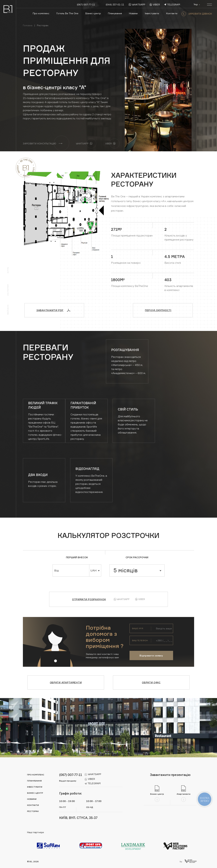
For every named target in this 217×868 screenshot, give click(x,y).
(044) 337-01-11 (115, 4)
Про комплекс (41, 13)
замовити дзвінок (197, 14)
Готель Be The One (67, 13)
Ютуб (8, 270)
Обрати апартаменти (66, 682)
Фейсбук (8, 310)
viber (155, 4)
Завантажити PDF (53, 310)
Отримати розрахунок (89, 599)
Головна (28, 25)
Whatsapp (122, 599)
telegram (172, 4)
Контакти (172, 13)
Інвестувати (152, 13)
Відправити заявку (151, 655)
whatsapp (137, 4)
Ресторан (33, 811)
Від (57, 570)
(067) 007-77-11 (86, 4)
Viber (140, 599)
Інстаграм (8, 290)
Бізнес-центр (93, 13)
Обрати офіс (151, 682)
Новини (133, 13)
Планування (115, 13)
